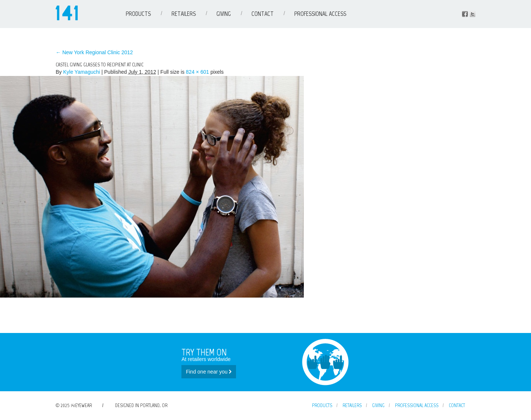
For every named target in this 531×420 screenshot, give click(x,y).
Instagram (472, 14)
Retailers (184, 14)
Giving (224, 14)
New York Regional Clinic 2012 (94, 52)
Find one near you (209, 372)
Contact (263, 14)
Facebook (465, 14)
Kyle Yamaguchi (81, 72)
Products (138, 14)
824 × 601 (197, 72)
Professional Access (320, 14)
